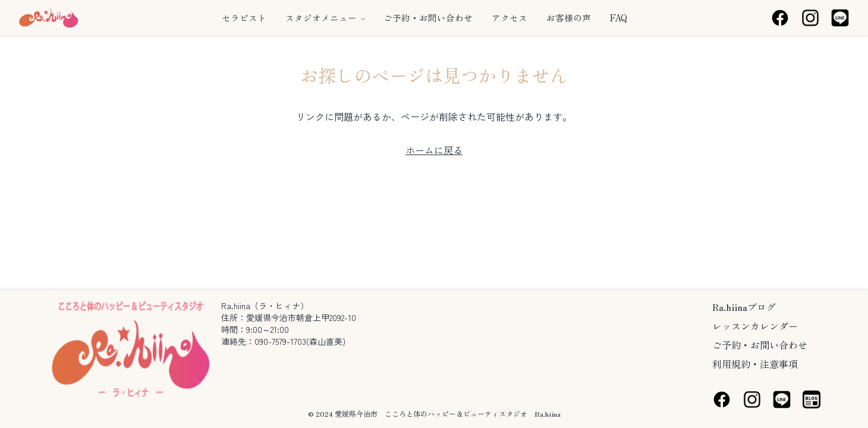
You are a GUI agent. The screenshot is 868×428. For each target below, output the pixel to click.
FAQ (619, 18)
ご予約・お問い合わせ (428, 18)
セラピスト (244, 18)
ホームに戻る (434, 150)
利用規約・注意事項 (755, 364)
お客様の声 (569, 18)
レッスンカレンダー (755, 326)
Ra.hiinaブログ (744, 307)
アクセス (510, 18)
